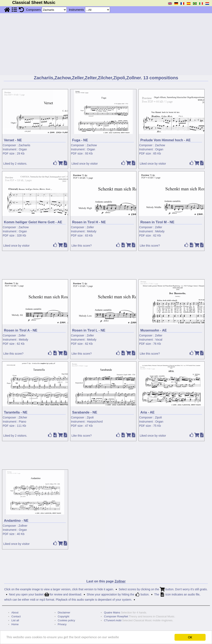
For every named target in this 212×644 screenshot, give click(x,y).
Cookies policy (66, 620)
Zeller (90, 227)
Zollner (23, 526)
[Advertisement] (106, 44)
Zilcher (23, 417)
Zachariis (24, 145)
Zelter (159, 335)
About (15, 613)
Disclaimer (64, 613)
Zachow (92, 145)
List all (15, 620)
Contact (16, 616)
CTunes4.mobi (113, 620)
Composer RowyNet (116, 616)
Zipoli (90, 417)
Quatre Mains (112, 613)
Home (15, 624)
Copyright (64, 616)
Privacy (62, 624)
